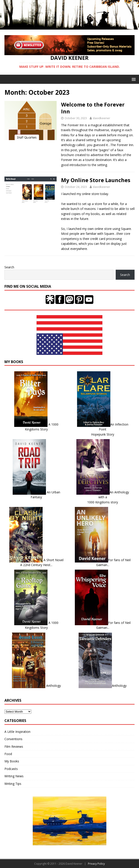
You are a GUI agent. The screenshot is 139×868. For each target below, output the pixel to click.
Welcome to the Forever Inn (93, 108)
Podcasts (11, 769)
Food (8, 754)
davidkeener (101, 118)
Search (9, 267)
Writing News (14, 776)
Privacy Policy (96, 864)
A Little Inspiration (17, 732)
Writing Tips (13, 784)
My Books (12, 761)
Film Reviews (14, 746)
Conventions (13, 739)
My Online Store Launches (96, 180)
